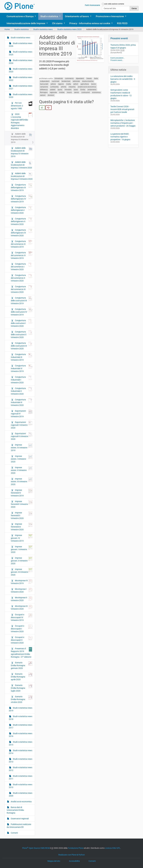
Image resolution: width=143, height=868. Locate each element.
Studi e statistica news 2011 (21, 777)
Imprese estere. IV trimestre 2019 (22, 447)
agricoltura (85, 84)
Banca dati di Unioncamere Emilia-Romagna (16, 810)
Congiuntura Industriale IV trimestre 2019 (22, 368)
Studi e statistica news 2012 (21, 769)
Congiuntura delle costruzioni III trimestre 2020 (22, 346)
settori (76, 84)
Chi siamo (57, 23)
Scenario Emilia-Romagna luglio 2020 (22, 688)
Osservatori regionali (19, 819)
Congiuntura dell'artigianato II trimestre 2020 (22, 221)
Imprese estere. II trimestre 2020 (22, 470)
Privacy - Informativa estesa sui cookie (90, 23)
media (69, 84)
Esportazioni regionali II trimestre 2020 (22, 436)
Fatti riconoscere (92, 5)
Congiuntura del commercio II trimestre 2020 (22, 278)
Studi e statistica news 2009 (21, 794)
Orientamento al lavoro (77, 16)
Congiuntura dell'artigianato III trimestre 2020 (22, 233)
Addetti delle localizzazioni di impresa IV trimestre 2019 (22, 152)
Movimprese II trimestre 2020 (22, 599)
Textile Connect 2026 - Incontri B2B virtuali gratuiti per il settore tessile (122, 109)
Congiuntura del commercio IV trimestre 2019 (22, 255)
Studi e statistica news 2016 (21, 735)
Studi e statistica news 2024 (21, 62)
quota (60, 90)
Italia (96, 79)
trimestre (68, 90)
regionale (53, 93)
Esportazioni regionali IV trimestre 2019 (22, 414)
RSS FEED (122, 23)
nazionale (56, 81)
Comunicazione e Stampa (20, 16)
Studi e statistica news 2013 (21, 760)
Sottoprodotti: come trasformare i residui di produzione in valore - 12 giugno (121, 94)
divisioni (51, 95)
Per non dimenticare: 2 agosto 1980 (22, 106)
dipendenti (80, 79)
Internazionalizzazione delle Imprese (26, 23)
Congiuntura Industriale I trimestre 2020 (22, 380)
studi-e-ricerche (88, 81)
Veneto (89, 79)
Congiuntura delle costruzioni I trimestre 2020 (22, 323)
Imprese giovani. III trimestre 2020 (22, 572)
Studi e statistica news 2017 (21, 726)
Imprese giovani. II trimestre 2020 (22, 561)
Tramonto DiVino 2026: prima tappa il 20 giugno (123, 46)
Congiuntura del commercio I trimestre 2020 (22, 267)
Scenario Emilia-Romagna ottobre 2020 (22, 699)
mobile (62, 93)
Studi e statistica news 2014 (21, 752)
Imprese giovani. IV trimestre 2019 (22, 538)
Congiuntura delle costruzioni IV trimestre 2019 (22, 312)
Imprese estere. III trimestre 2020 (22, 481)
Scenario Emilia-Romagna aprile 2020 (22, 677)
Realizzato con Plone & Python (72, 855)
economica (96, 93)
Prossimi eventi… (117, 60)
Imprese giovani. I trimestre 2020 (22, 549)
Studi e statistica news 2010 (21, 786)
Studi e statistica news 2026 (21, 45)
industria (72, 87)
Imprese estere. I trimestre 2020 (22, 459)
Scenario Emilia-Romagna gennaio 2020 (22, 665)
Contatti (14, 833)
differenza (44, 90)
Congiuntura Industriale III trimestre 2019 (22, 357)
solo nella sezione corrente (114, 4)
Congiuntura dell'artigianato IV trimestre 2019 (22, 199)
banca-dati (44, 84)
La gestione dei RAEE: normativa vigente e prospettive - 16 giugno (120, 137)
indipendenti (45, 81)
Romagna (44, 93)
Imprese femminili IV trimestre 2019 (22, 493)
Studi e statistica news (43, 29)
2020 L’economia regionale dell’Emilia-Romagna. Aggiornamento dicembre (22, 121)
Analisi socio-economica (21, 802)
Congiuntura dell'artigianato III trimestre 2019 (22, 187)
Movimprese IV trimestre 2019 (22, 582)
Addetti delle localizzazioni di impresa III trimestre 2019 (22, 138)
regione (61, 84)
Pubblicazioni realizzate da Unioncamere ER (19, 826)
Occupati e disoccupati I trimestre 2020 (22, 629)
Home (7, 29)
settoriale (76, 81)
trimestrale (59, 79)
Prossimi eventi (119, 38)
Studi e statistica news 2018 (21, 718)
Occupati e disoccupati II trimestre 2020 (22, 640)
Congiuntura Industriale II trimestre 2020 (22, 391)
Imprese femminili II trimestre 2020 (22, 515)
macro (69, 93)
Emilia (83, 90)
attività (64, 87)
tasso (76, 90)
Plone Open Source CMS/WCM (36, 848)
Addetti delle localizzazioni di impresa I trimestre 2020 (22, 165)
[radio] (42, 108)
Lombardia (54, 87)
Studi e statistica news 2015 (21, 743)
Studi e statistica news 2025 (21, 53)
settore (53, 84)
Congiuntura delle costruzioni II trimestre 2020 (22, 334)
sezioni (43, 95)
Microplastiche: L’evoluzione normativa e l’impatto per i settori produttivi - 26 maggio (123, 123)
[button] (36, 16)
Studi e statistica (49, 16)
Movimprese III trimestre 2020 (22, 607)
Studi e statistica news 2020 (69, 29)
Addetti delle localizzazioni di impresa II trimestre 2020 (22, 176)
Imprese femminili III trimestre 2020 (22, 527)
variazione (44, 87)
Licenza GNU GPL (113, 848)
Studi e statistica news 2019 (21, 709)
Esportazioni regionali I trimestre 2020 (22, 425)
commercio (69, 79)
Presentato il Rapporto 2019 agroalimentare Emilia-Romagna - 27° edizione (22, 653)
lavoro (94, 84)
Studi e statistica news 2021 (21, 87)
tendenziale (66, 81)
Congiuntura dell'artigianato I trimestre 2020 (22, 210)
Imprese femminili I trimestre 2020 (22, 504)
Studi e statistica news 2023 (21, 70)
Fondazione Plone (76, 848)
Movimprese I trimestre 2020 (22, 590)
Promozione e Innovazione (110, 16)
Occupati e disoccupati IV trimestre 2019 (22, 617)
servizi (77, 93)
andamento (92, 90)
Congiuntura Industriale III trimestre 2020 (22, 402)
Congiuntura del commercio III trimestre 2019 (22, 244)
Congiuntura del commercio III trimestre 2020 (22, 289)
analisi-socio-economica (87, 87)
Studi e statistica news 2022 (21, 79)
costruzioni (86, 93)
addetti (53, 90)
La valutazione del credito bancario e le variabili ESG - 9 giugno (123, 79)
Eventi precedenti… (117, 58)
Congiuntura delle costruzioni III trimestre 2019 (22, 300)
